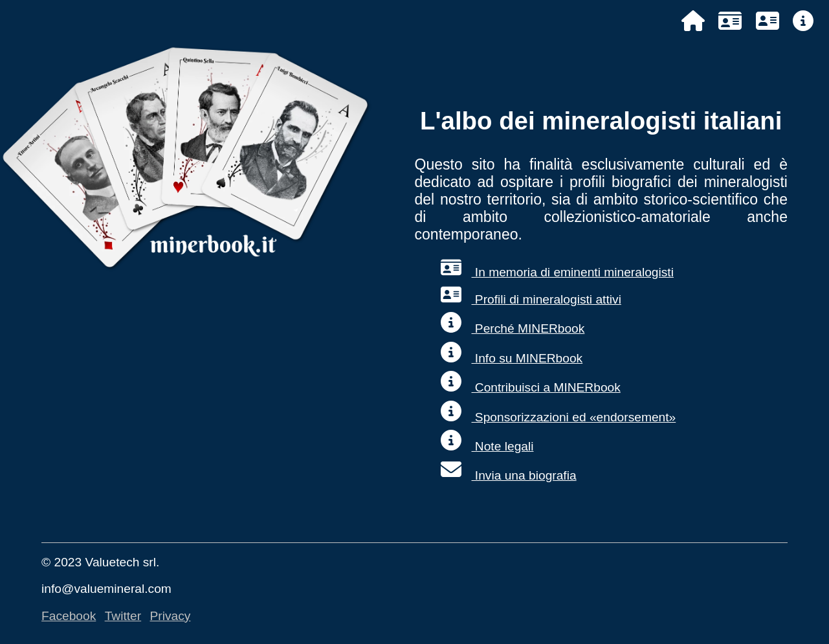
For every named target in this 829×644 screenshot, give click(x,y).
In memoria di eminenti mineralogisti (557, 272)
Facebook (69, 616)
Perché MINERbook (513, 328)
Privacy (171, 616)
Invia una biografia (509, 475)
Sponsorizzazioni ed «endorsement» (558, 417)
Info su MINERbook (512, 358)
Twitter (123, 616)
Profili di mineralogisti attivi (531, 299)
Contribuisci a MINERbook (531, 387)
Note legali (487, 446)
